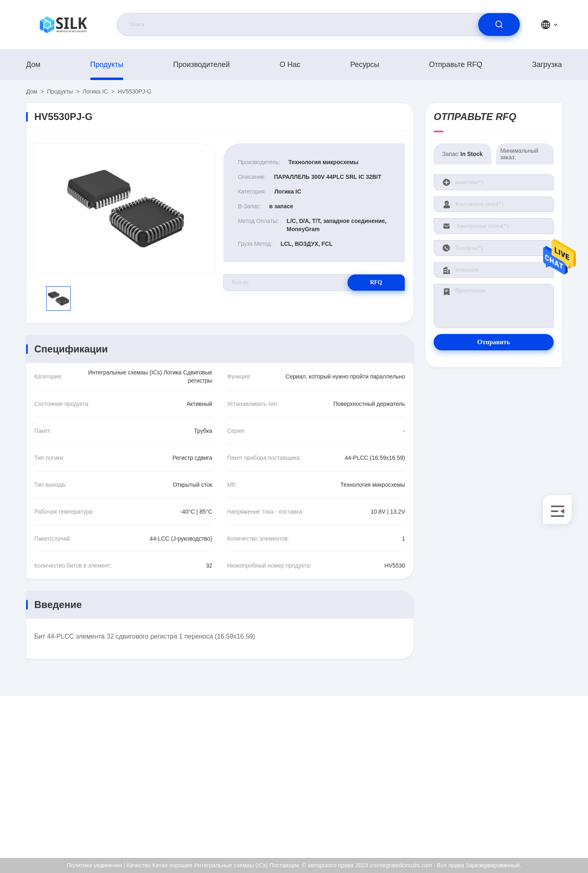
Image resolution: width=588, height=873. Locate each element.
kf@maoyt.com (79, 775)
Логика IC (95, 91)
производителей (202, 65)
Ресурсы (365, 65)
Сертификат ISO (529, 775)
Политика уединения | (96, 865)
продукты (107, 65)
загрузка (547, 65)
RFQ (376, 282)
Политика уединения (534, 810)
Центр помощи (526, 827)
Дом (33, 65)
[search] (499, 24)
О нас (290, 65)
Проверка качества (532, 792)
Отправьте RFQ (456, 65)
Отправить (494, 342)
